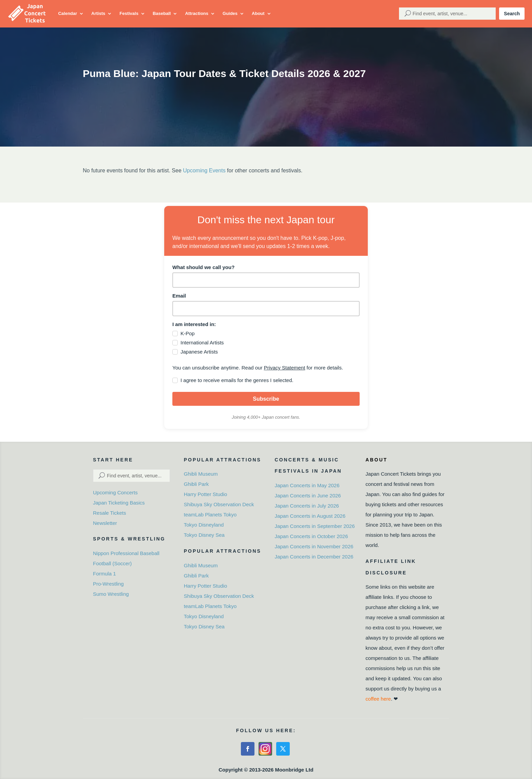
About (258, 13)
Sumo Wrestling (111, 594)
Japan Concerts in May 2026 (307, 485)
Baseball (162, 13)
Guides (230, 13)
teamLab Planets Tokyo (210, 515)
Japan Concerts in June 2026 (308, 496)
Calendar (68, 13)
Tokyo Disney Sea (204, 535)
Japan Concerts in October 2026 (311, 536)
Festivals (129, 13)
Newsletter (105, 523)
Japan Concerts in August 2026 (310, 516)
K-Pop (188, 333)
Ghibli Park (196, 484)
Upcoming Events (204, 170)
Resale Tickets (110, 513)
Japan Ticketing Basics (119, 503)
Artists (98, 13)
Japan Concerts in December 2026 (314, 557)
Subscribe (266, 399)
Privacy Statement (285, 368)
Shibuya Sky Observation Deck (219, 504)
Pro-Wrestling (108, 584)
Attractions (197, 13)
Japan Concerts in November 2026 (314, 546)
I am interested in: (194, 324)
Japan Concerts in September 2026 (315, 526)
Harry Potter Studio (206, 494)
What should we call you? (203, 267)
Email (179, 296)
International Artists (202, 343)
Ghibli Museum (201, 474)
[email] (266, 309)
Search (512, 14)
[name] (266, 280)
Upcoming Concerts (115, 492)
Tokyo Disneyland (204, 525)
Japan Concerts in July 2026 (307, 506)
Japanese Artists (199, 352)
